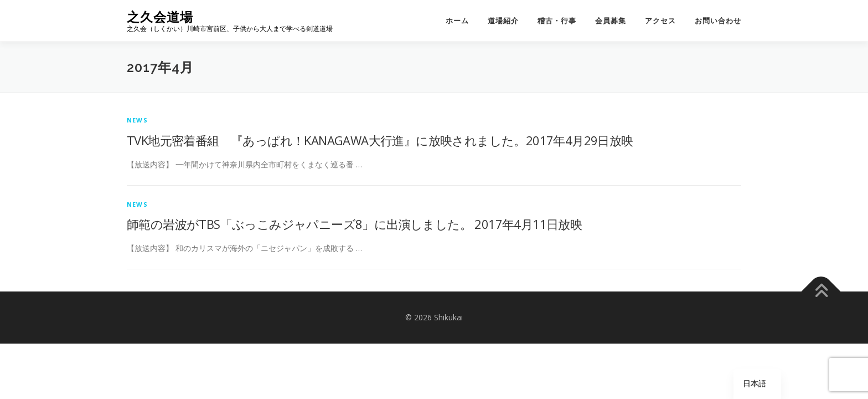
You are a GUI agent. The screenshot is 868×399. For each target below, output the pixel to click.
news (137, 120)
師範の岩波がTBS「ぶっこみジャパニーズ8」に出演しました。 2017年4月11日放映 (354, 224)
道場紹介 (503, 21)
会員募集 (611, 21)
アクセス (660, 21)
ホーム (457, 21)
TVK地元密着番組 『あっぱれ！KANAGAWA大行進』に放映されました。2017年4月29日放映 (380, 140)
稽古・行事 (557, 21)
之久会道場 (160, 17)
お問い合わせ (718, 21)
